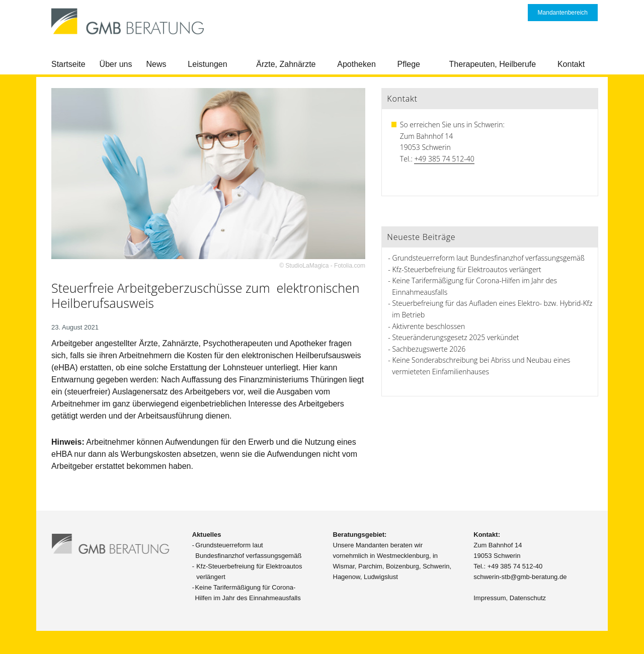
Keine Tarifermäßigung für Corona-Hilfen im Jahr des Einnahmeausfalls (248, 593)
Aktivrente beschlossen (429, 326)
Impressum (490, 598)
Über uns (116, 64)
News (156, 64)
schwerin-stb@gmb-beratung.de (520, 577)
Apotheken (356, 64)
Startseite (68, 64)
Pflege (409, 64)
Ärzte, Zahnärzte (286, 64)
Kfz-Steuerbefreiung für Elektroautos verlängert (467, 269)
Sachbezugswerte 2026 (429, 349)
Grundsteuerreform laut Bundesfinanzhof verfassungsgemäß (489, 258)
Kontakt (571, 64)
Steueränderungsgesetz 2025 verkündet (456, 337)
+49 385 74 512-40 (444, 159)
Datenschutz (528, 598)
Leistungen (207, 64)
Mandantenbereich (563, 13)
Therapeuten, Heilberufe (493, 64)
